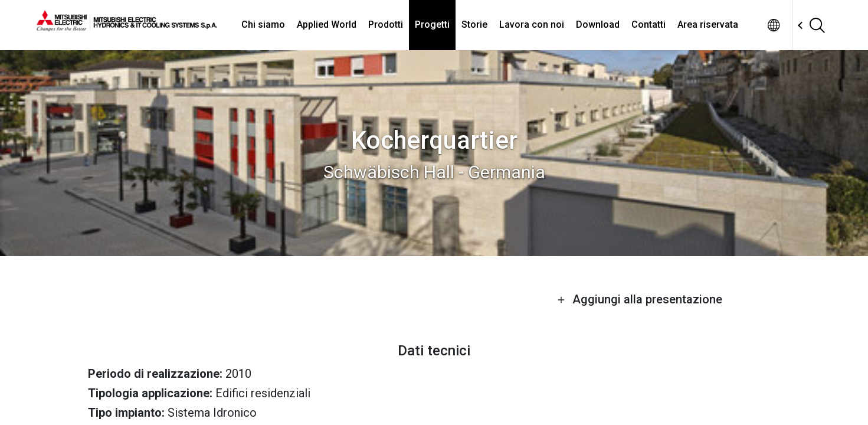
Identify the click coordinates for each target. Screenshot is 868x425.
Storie (474, 24)
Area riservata (708, 24)
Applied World (327, 24)
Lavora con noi (532, 24)
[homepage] (127, 27)
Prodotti (386, 24)
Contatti (648, 24)
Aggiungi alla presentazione (640, 299)
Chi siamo (263, 24)
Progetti (432, 24)
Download (598, 24)
